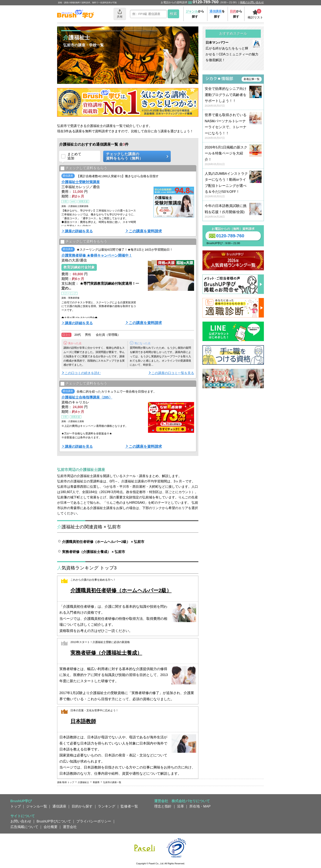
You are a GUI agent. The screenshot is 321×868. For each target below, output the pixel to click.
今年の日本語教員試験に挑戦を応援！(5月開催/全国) (233, 211)
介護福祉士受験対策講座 (81, 182)
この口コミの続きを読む (83, 373)
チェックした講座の (136, 156)
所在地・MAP (200, 806)
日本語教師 (83, 721)
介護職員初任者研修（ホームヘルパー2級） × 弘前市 (103, 542)
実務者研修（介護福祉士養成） (106, 653)
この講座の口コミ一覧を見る (173, 373)
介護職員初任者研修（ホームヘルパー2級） (121, 590)
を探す (217, 14)
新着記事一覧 (252, 79)
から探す (195, 14)
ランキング (107, 806)
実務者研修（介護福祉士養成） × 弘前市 (94, 552)
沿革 (181, 806)
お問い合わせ (21, 821)
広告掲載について (24, 827)
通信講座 (59, 806)
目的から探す (82, 806)
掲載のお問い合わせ (252, 2)
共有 (120, 14)
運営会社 (70, 827)
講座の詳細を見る (79, 231)
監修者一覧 (129, 806)
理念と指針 (163, 806)
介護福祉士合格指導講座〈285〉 (87, 397)
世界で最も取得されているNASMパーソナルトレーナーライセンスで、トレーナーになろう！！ (233, 126)
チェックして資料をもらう (84, 168)
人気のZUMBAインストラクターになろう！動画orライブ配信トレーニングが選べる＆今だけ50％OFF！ (233, 185)
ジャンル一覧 (37, 806)
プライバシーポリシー (94, 821)
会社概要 (51, 827)
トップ (16, 806)
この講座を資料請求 (145, 231)
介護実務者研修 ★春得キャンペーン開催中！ (97, 255)
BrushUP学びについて (54, 821)
